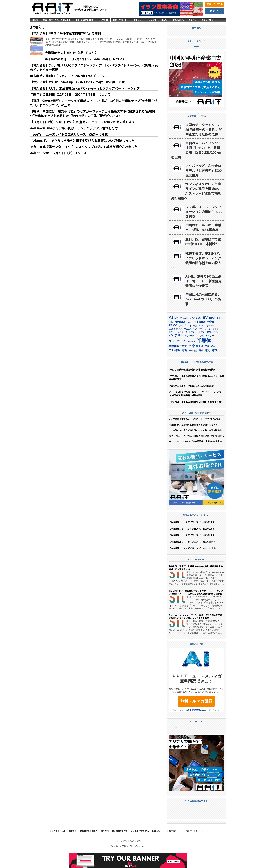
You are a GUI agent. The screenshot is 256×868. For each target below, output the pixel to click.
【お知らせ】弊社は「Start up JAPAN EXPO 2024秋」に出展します (77, 82)
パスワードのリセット (196, 847)
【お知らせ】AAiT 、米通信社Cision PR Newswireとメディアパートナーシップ (85, 88)
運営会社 (73, 847)
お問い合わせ (207, 20)
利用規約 (105, 847)
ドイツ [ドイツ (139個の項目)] (216, 348)
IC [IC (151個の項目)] (217, 334)
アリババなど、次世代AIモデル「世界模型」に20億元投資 (203, 187)
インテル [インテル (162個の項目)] (193, 342)
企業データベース (196, 58)
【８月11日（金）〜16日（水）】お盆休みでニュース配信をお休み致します (82, 122)
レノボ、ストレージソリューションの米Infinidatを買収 (203, 228)
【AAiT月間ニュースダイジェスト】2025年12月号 (192, 558)
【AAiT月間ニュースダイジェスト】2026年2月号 (192, 545)
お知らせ (192, 20)
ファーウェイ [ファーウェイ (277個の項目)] (177, 357)
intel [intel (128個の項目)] (221, 334)
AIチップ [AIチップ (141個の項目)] (178, 334)
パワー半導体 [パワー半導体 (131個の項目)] (190, 352)
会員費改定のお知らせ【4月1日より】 (71, 53)
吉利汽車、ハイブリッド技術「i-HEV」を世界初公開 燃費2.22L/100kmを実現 (196, 166)
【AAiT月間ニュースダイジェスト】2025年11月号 (192, 564)
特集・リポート (120, 20)
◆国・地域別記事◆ (84, 20)
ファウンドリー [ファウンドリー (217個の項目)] (206, 352)
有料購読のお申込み (89, 847)
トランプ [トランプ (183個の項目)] (193, 348)
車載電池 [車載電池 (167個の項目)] (193, 367)
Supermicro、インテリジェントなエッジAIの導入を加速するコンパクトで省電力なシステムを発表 (195, 633)
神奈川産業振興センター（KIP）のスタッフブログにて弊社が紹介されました (84, 147)
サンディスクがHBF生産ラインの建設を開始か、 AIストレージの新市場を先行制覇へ (196, 207)
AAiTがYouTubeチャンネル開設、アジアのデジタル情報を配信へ (75, 128)
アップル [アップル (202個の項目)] (183, 342)
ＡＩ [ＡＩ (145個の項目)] (221, 367)
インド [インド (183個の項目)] (202, 342)
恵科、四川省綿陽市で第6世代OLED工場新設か (203, 258)
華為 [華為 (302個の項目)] (185, 367)
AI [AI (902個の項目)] (171, 334)
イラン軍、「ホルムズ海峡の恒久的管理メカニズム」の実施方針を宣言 (196, 394)
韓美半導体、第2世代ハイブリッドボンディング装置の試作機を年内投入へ (196, 277)
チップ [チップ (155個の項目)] (216, 345)
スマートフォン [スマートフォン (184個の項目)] (203, 345)
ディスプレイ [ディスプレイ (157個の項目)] (181, 348)
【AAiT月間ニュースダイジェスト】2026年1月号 (192, 551)
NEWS (164, 20)
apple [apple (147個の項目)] (186, 334)
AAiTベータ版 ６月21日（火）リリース (58, 153)
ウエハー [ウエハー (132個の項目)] (210, 342)
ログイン (215, 11)
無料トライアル (215, 4)
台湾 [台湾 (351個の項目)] (192, 362)
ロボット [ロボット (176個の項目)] (191, 358)
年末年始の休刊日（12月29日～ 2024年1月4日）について (70, 94)
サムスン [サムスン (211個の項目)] (189, 345)
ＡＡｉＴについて (58, 847)
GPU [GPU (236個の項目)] (212, 334)
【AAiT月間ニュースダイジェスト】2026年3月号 (192, 538)
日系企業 (152, 20)
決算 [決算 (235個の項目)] (207, 362)
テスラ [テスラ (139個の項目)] (171, 348)
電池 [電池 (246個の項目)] (208, 367)
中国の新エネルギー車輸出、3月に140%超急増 (203, 243)
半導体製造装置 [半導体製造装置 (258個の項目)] (178, 362)
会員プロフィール (175, 847)
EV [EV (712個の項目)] (205, 334)
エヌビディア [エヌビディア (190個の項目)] (176, 345)
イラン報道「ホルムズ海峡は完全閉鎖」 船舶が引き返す (196, 418)
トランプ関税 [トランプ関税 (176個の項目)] (205, 348)
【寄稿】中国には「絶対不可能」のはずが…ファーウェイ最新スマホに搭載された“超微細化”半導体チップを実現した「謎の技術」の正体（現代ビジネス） (93, 113)
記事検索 (196, 37)
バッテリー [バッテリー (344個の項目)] (176, 352)
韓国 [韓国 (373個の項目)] (215, 366)
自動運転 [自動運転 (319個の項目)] (175, 367)
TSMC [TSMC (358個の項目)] (173, 342)
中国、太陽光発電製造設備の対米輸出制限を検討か (193, 386)
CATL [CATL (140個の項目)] (198, 334)
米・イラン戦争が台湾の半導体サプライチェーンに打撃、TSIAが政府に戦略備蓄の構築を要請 (196, 410)
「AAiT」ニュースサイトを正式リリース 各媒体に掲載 (69, 134)
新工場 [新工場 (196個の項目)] (200, 362)
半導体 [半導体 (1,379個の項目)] (204, 357)
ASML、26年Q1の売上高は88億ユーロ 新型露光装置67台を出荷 (203, 297)
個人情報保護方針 (195, 727)
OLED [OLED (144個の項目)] (189, 338)
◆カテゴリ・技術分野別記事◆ (57, 20)
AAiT (178, 744)
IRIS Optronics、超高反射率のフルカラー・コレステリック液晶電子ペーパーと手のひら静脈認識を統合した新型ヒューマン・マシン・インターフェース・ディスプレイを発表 (196, 609)
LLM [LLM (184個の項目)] (171, 338)
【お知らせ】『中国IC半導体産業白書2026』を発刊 (65, 33)
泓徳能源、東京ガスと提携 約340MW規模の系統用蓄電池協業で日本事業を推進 (196, 584)
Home (35, 20)
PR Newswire (178, 20)
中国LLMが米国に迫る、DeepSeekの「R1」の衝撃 (203, 315)
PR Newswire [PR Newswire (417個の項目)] (204, 338)
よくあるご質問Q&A (140, 847)
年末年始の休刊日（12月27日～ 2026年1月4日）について (85, 59)
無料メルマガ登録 (196, 717)
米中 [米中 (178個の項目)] (213, 363)
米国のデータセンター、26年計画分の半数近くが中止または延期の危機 (203, 146)
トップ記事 (103, 20)
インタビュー (138, 20)
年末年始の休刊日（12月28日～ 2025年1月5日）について (70, 76)
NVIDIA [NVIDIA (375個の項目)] (180, 338)
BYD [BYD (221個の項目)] (192, 334)
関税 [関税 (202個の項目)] (201, 367)
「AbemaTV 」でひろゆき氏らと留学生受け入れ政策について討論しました (82, 140)
